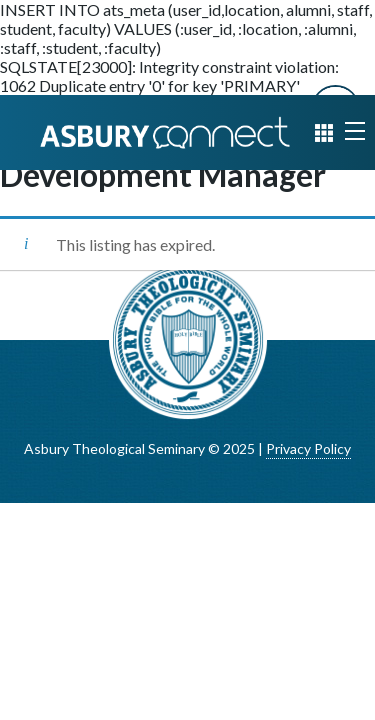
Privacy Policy (308, 448)
